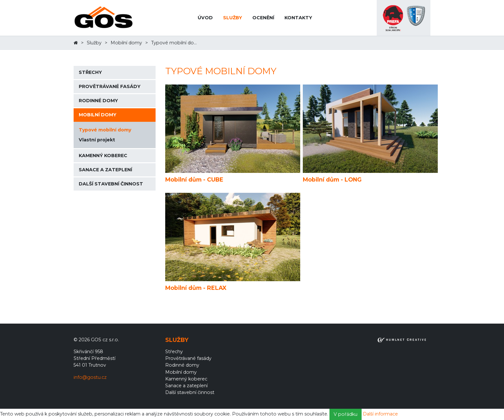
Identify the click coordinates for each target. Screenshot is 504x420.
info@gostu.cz (90, 377)
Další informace (380, 414)
